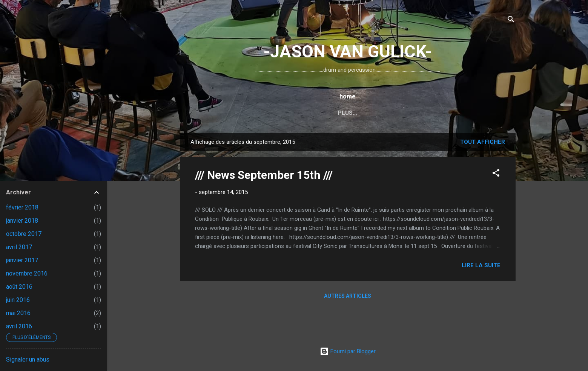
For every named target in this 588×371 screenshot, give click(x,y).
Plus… (460, 113)
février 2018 (22, 207)
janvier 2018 (22, 221)
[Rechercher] (511, 21)
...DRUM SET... (274, 113)
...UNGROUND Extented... (401, 113)
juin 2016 (18, 300)
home (233, 113)
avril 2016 (19, 326)
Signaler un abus (28, 359)
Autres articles (348, 296)
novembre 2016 (27, 273)
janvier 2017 (22, 260)
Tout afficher (483, 142)
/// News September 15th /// (264, 175)
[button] (496, 174)
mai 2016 (18, 313)
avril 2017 (19, 247)
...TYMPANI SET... (329, 113)
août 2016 (19, 287)
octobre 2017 (24, 234)
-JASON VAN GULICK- (348, 52)
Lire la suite (481, 265)
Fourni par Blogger (348, 351)
